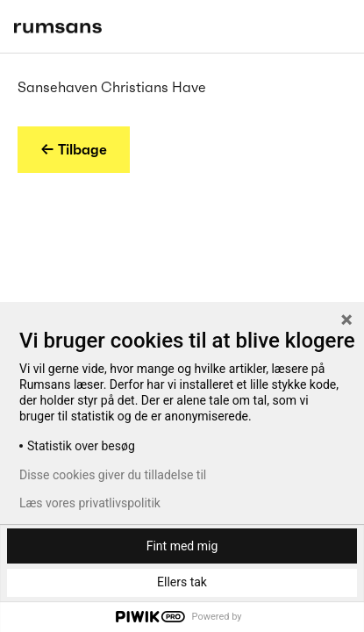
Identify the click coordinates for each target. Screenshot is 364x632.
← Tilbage (74, 149)
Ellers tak (182, 582)
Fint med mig (182, 546)
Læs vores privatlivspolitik (90, 503)
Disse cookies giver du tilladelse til (113, 475)
